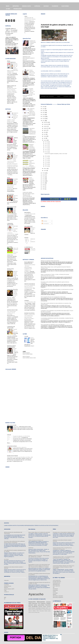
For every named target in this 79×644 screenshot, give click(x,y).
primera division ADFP (9, 589)
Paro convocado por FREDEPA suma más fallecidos (53, 324)
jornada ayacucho (57, 582)
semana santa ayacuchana (36, 605)
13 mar (47, 162)
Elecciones (41, 602)
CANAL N (6, 592)
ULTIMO (8, 9)
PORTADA (31, 548)
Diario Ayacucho (31, 178)
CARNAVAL (37, 6)
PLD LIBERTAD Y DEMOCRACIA (29, 263)
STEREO (27, 301)
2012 (44, 181)
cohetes (48, 603)
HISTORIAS (27, 213)
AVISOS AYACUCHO (12, 310)
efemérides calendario (58, 596)
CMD (5, 590)
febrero (45, 168)
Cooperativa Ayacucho (12, 289)
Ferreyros (33, 610)
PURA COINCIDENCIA (11, 62)
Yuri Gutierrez (42, 603)
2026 (44, 107)
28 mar (47, 146)
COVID (26, 336)
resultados (6, 585)
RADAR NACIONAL (30, 313)
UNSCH (26, 238)
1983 (44, 189)
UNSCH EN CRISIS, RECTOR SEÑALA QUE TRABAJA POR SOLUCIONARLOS (28, 194)
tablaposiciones (8, 586)
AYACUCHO (10, 136)
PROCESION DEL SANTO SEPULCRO (15, 274)
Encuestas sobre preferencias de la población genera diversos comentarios (14, 542)
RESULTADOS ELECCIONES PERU (28, 353)
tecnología (55, 593)
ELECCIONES (65, 6)
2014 (44, 177)
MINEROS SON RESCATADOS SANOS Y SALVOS (29, 58)
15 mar (47, 160)
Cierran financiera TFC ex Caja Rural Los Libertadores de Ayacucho (62, 548)
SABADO (34, 611)
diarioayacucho (56, 584)
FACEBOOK (55, 6)
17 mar (47, 158)
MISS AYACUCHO (12, 207)
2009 (44, 185)
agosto (45, 130)
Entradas (44, 221)
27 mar (47, 148)
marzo (45, 140)
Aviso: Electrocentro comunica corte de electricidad (11, 313)
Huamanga (38, 608)
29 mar (47, 144)
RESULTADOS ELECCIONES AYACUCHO (29, 357)
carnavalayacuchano (12, 446)
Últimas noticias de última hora (12, 86)
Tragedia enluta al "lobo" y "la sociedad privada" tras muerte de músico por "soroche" (11, 32)
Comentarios (45, 224)
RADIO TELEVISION (12, 456)
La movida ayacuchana (46, 610)
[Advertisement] (59, 18)
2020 (44, 115)
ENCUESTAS (10, 194)
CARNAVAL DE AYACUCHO (11, 327)
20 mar (47, 156)
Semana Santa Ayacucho (10, 269)
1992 (44, 187)
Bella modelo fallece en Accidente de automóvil (39, 532)
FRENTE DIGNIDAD (30, 284)
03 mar (47, 166)
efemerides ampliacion (58, 597)
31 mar (47, 142)
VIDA (26, 16)
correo (54, 592)
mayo (45, 136)
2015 (44, 175)
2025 (44, 109)
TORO (38, 611)
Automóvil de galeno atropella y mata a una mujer (56, 154)
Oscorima (48, 605)
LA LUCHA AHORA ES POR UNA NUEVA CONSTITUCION (30, 287)
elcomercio (55, 589)
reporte (32, 338)
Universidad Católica (43, 611)
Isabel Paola (16, 427)
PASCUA (30, 611)
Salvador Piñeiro (42, 607)
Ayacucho (9, 112)
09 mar (47, 164)
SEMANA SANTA (26, 6)
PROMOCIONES (18, 9)
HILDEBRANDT (28, 226)
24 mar (47, 150)
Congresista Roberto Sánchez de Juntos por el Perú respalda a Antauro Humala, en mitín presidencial (63, 567)
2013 (44, 179)
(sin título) (6, 559)
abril (45, 138)
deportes (6, 587)
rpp (54, 587)
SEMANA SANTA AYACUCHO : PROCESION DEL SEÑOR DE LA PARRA (39, 556)
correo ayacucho (57, 580)
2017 (44, 121)
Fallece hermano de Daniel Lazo (36, 540)
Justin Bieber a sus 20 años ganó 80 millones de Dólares (19, 457)
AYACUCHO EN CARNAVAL (20, 447)
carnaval (43, 608)
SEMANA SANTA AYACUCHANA (11, 347)
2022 (44, 111)
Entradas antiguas (69, 97)
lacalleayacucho (57, 583)
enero (45, 171)
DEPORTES (16, 6)
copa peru (6, 580)
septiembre (46, 128)
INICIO (8, 6)
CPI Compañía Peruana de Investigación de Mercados (53, 297)
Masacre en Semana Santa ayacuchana (50, 261)
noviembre (46, 124)
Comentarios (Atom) (60, 101)
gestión (55, 594)
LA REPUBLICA (29, 247)
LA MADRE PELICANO (30, 214)
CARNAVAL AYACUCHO (10, 224)
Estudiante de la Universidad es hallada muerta (32, 43)
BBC (5, 597)
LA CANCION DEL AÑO (30, 302)
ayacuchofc (10, 247)
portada (36, 612)
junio (45, 134)
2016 (44, 173)
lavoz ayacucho (56, 586)
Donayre (33, 608)
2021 (44, 113)
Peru (30, 606)
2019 (44, 117)
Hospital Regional (39, 610)
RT (5, 599)
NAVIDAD (46, 6)
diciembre (46, 122)
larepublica (55, 590)
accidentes (35, 606)
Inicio (59, 97)
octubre (46, 126)
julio (45, 132)
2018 (44, 119)
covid (47, 608)
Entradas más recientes (47, 97)
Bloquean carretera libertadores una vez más (32, 147)
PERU (9, 178)
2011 (44, 183)
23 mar (47, 152)
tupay (38, 612)
